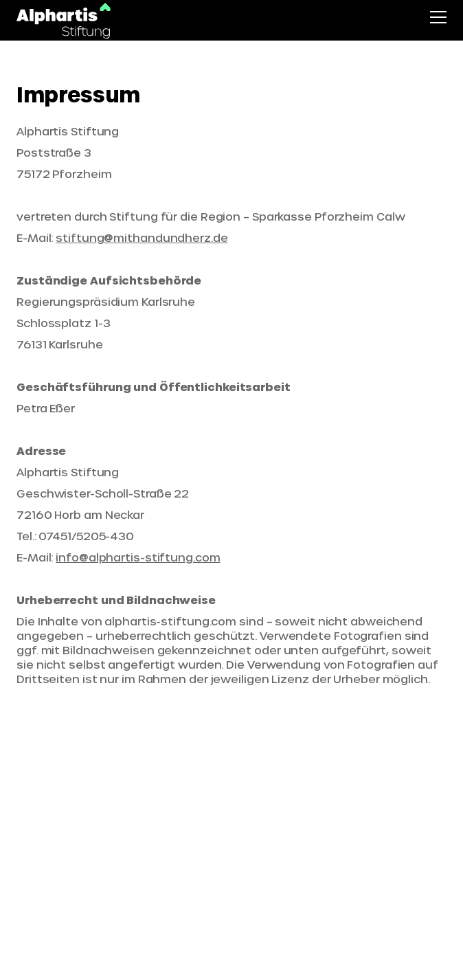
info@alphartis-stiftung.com (138, 557)
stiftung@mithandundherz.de (142, 237)
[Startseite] (64, 21)
